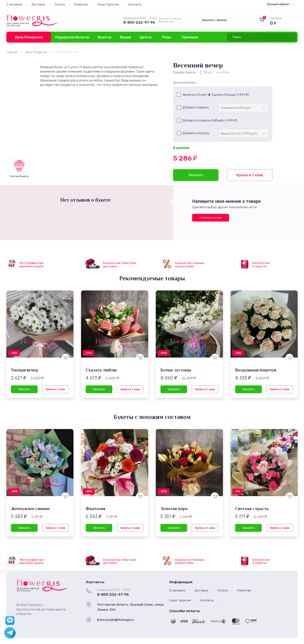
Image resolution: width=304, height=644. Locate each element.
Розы (167, 37)
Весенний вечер (67, 52)
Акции (126, 37)
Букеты (105, 37)
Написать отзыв (211, 218)
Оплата (60, 5)
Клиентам (81, 5)
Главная (12, 52)
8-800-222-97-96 (139, 22)
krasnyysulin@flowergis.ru (116, 620)
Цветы (146, 37)
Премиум (190, 37)
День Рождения (29, 37)
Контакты (135, 5)
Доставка (38, 5)
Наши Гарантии (108, 5)
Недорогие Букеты (72, 37)
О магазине (14, 5)
